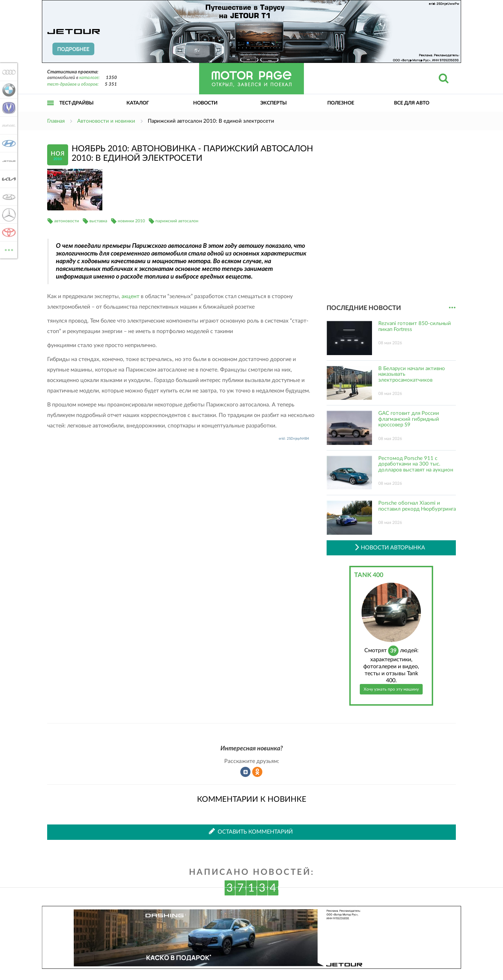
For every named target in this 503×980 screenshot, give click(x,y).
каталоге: (89, 78)
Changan (8, 108)
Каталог (138, 103)
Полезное (341, 103)
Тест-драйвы (76, 103)
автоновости (67, 221)
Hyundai (8, 143)
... (452, 308)
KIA (8, 179)
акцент (130, 296)
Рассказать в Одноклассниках (257, 772)
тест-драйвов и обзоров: (73, 84)
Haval (8, 125)
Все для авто (412, 103)
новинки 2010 (131, 221)
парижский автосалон (177, 221)
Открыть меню (51, 111)
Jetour (8, 161)
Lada (8, 197)
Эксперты (274, 103)
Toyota (8, 232)
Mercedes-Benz (8, 215)
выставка (98, 221)
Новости (205, 103)
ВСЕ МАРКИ (8, 249)
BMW (8, 90)
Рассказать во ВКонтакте (246, 772)
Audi (8, 72)
